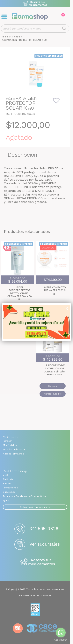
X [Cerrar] (67, 309)
